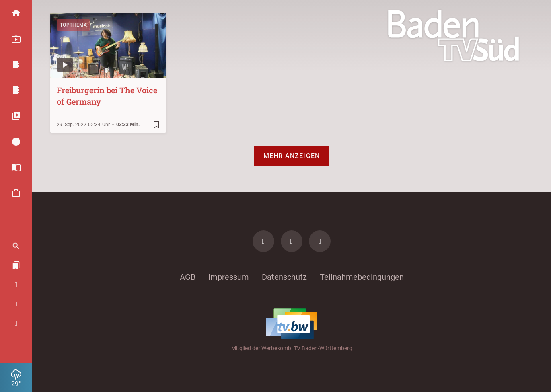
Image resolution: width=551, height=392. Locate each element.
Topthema (73, 25)
